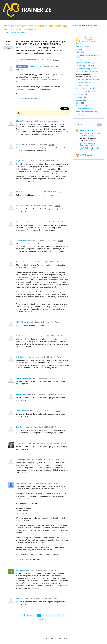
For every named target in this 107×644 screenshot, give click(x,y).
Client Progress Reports (84, 69)
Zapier (78, 115)
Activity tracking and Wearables (87, 55)
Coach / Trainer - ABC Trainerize (85, 38)
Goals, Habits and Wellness (86, 79)
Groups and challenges (84, 82)
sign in (95, 26)
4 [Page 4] (47, 615)
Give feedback (87, 130)
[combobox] (87, 124)
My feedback (80, 52)
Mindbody (79, 97)
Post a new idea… (83, 46)
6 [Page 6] (55, 615)
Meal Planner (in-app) (83, 88)
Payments (79, 106)
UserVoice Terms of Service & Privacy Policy (54, 639)
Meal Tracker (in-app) (83, 91)
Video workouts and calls (85, 112)
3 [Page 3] (43, 615)
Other (78, 103)
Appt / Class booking (83, 63)
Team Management (83, 109)
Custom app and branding (85, 72)
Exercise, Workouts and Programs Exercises (87, 41)
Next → (43, 619)
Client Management (83, 66)
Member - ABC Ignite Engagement (88, 144)
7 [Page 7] (59, 615)
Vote (8, 48)
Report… (56, 60)
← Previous (27, 615)
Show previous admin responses (28, 98)
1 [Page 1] (35, 615)
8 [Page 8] (63, 615)
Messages (79, 94)
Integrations (80, 85)
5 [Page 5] (51, 615)
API (77, 60)
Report (63, 121)
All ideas (79, 49)
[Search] (99, 124)
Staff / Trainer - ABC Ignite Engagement (90, 149)
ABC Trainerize (87, 155)
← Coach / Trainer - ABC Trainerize (15, 33)
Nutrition (79, 100)
